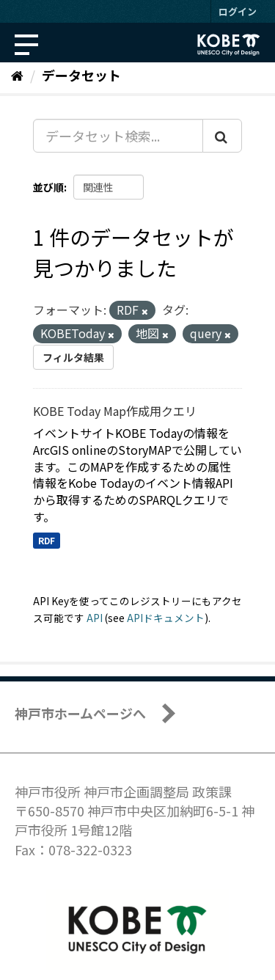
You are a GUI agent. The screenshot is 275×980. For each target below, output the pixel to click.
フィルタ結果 (73, 357)
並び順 (48, 187)
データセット (81, 75)
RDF (47, 540)
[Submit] (222, 136)
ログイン (238, 11)
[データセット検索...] (118, 136)
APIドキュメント (166, 618)
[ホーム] (17, 75)
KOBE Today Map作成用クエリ (115, 411)
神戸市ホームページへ (80, 713)
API (95, 618)
